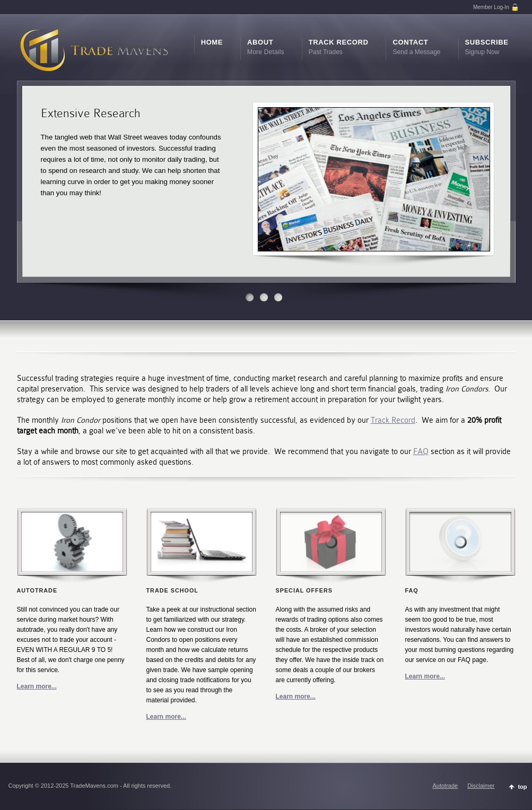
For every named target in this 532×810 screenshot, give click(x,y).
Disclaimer (481, 786)
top (522, 787)
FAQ (421, 451)
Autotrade (445, 786)
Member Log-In (496, 7)
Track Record (393, 420)
